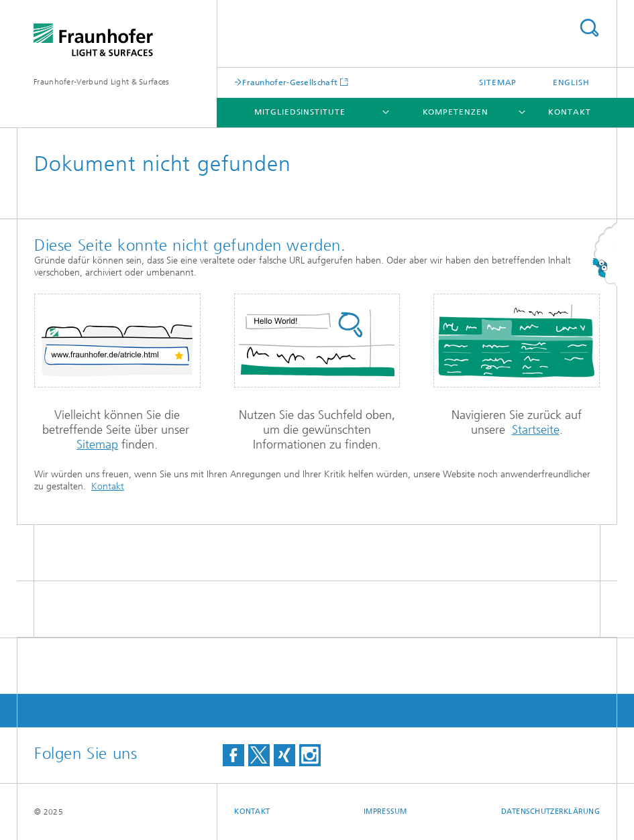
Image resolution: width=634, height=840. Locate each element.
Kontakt (569, 112)
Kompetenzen (456, 112)
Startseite (536, 430)
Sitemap (498, 82)
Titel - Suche (589, 28)
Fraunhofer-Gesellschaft (290, 82)
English (571, 82)
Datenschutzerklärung (551, 812)
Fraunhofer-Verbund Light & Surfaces (102, 82)
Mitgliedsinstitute (300, 112)
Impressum (385, 812)
